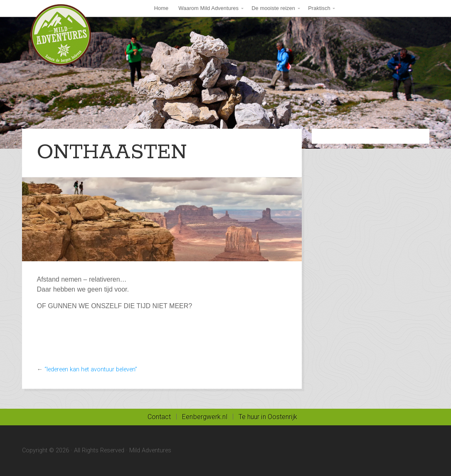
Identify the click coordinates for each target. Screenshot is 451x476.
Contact (159, 417)
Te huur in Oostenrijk (268, 417)
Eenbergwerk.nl (205, 417)
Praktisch (319, 8)
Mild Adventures (61, 36)
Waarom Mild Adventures (208, 8)
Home (161, 8)
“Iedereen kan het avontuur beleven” (91, 369)
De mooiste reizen (273, 8)
